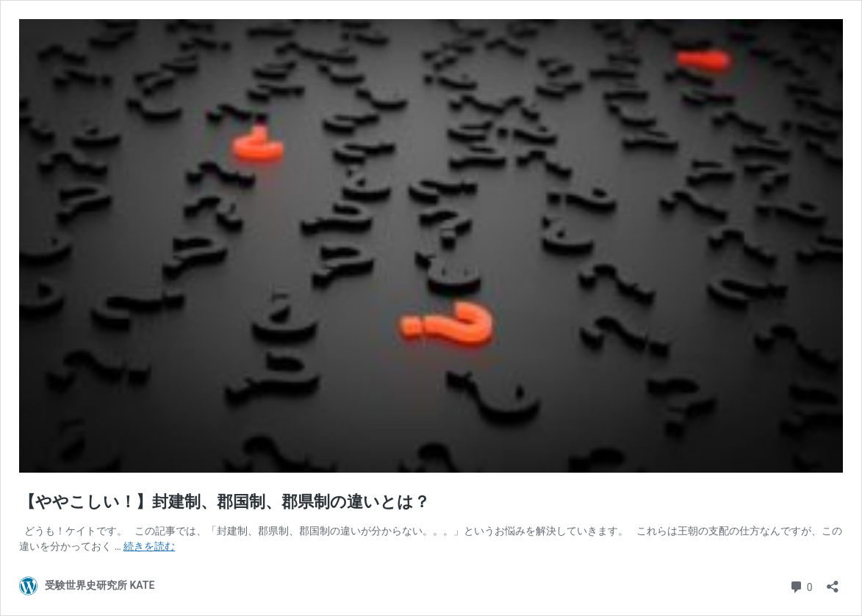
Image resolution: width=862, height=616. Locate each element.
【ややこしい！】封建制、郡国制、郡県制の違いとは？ (225, 502)
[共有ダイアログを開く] (833, 582)
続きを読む (149, 546)
